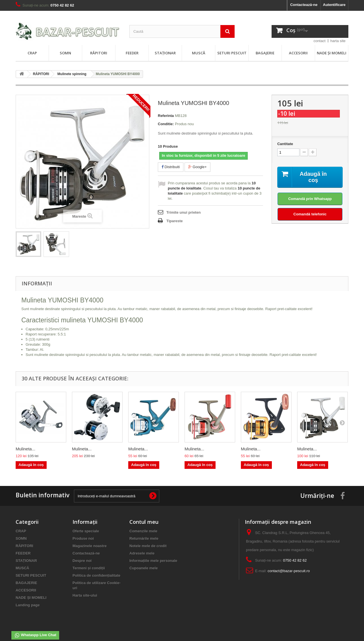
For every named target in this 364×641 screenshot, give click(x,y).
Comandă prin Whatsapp (310, 199)
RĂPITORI (99, 53)
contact (320, 41)
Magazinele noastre (90, 546)
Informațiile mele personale (153, 561)
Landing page (28, 605)
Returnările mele (144, 538)
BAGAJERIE (265, 53)
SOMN (65, 53)
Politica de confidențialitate (96, 575)
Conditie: (166, 124)
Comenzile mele (143, 531)
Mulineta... (25, 449)
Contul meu (144, 522)
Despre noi (82, 561)
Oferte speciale (86, 531)
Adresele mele (142, 553)
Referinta (166, 116)
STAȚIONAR (165, 53)
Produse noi (83, 538)
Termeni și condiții (89, 568)
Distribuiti (171, 167)
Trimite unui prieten (184, 212)
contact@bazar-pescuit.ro (289, 571)
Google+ (197, 167)
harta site (338, 41)
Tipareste (175, 221)
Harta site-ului (85, 595)
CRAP (32, 53)
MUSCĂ (199, 53)
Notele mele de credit (148, 546)
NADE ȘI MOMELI (332, 53)
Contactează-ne (304, 5)
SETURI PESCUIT (232, 53)
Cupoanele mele (144, 568)
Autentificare (334, 5)
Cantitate (285, 144)
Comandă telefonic (310, 214)
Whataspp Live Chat (35, 635)
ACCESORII (298, 53)
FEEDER (132, 53)
